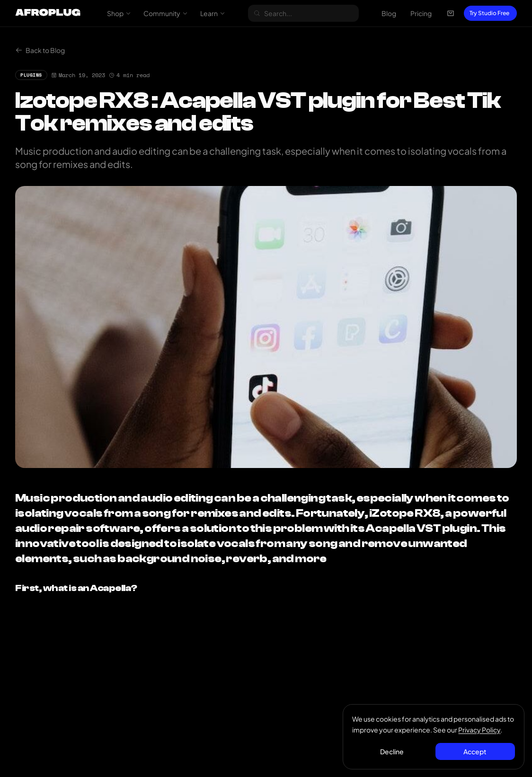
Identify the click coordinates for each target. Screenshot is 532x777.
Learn (213, 13)
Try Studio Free (489, 13)
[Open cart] (451, 13)
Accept (475, 751)
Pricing (421, 13)
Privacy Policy (480, 729)
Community (166, 13)
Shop (119, 13)
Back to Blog (40, 50)
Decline (392, 751)
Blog (389, 13)
